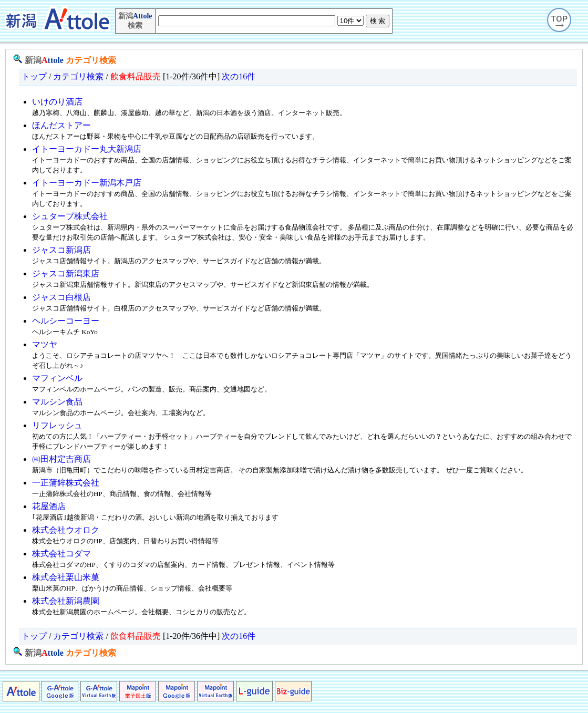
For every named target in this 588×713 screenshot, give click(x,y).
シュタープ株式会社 (70, 216)
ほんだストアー (61, 125)
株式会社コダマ (61, 554)
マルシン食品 (57, 402)
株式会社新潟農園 (66, 601)
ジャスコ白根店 (61, 297)
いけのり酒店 (57, 102)
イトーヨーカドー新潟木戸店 (87, 183)
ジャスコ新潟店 (61, 250)
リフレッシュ (57, 425)
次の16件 (239, 76)
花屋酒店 (49, 506)
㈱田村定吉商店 (61, 459)
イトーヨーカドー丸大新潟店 (87, 149)
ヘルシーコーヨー (66, 321)
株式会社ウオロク (66, 530)
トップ (34, 76)
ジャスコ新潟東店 (66, 273)
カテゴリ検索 (91, 60)
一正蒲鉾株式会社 (66, 483)
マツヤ (45, 344)
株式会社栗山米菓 (66, 577)
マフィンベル (57, 378)
